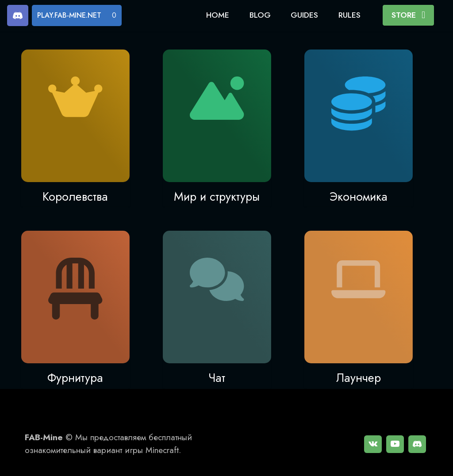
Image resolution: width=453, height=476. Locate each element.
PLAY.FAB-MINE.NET (69, 15)
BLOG (260, 15)
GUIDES (304, 15)
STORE (408, 15)
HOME (218, 15)
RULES (349, 15)
